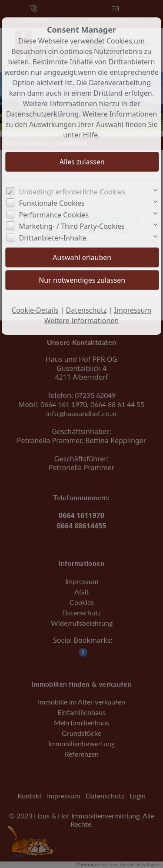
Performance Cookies (54, 215)
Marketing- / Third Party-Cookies (72, 226)
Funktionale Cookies (52, 203)
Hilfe (91, 135)
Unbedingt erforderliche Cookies (72, 192)
